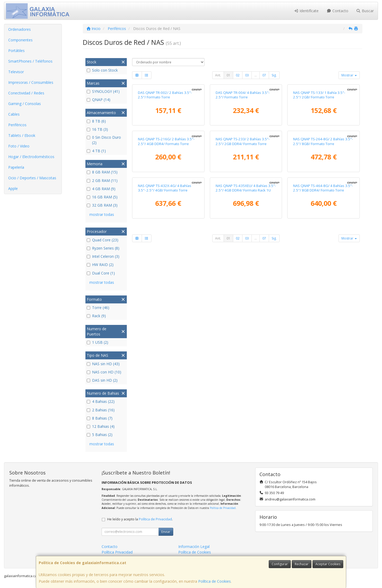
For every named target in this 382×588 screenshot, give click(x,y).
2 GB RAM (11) (102, 180)
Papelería (16, 167)
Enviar (166, 532)
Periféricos (17, 125)
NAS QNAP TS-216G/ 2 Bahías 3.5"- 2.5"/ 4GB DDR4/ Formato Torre (166, 253)
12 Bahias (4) (101, 426)
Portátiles (16, 51)
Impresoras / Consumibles (31, 82)
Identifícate (306, 11)
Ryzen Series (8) (103, 248)
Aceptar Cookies (328, 564)
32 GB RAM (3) (102, 205)
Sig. (274, 75)
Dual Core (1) (101, 273)
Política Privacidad (117, 552)
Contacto (337, 11)
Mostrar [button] (349, 75)
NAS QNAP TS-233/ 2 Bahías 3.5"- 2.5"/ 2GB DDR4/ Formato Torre (243, 253)
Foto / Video (19, 146)
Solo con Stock (102, 70)
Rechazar (302, 564)
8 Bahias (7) (100, 418)
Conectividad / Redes (26, 93)
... (256, 75)
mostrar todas (102, 214)
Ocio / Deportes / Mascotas (32, 178)
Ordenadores (19, 29)
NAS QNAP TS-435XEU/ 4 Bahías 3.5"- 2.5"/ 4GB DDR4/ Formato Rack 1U (246, 356)
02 (238, 75)
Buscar (365, 11)
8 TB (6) (96, 121)
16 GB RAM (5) (102, 197)
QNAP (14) (99, 100)
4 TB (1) (96, 151)
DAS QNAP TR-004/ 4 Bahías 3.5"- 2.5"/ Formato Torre (243, 151)
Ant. (218, 75)
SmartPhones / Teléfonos (30, 61)
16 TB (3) (97, 129)
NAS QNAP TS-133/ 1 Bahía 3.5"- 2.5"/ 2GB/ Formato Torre (319, 151)
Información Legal (194, 546)
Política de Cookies (214, 581)
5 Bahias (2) (100, 435)
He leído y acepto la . (140, 519)
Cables (14, 114)
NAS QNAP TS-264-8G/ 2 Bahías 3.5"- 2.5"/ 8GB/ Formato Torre (323, 253)
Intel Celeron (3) (103, 256)
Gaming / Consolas (25, 104)
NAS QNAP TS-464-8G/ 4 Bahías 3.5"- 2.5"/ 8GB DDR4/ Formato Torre (323, 356)
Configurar (280, 564)
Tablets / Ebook (22, 135)
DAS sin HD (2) (102, 380)
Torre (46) (98, 308)
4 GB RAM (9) (101, 189)
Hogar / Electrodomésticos (31, 157)
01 (228, 75)
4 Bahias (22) (101, 401)
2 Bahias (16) (101, 410)
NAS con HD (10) (104, 372)
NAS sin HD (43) (103, 364)
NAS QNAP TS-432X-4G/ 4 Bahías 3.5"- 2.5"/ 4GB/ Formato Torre (165, 356)
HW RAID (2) (100, 265)
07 (264, 75)
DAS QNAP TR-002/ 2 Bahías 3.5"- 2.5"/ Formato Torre (165, 151)
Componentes (20, 40)
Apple (13, 188)
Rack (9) (96, 316)
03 (247, 75)
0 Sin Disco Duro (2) (104, 140)
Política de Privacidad (223, 508)
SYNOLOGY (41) (103, 91)
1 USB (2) (97, 342)
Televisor (16, 72)
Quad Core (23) (103, 240)
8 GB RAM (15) (102, 172)
